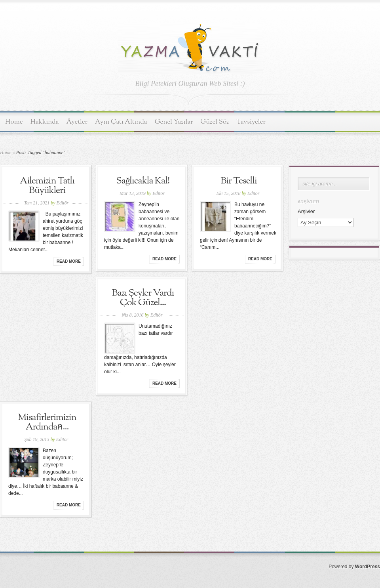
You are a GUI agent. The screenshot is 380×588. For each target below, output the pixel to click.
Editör (63, 203)
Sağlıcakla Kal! (143, 181)
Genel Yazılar (174, 122)
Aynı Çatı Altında (121, 122)
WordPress (368, 567)
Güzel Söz (215, 122)
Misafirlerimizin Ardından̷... (47, 422)
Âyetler (77, 122)
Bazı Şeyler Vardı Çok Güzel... (143, 298)
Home (14, 122)
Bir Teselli (239, 181)
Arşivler (306, 211)
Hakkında (45, 122)
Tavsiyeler (251, 122)
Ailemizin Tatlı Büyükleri (47, 186)
